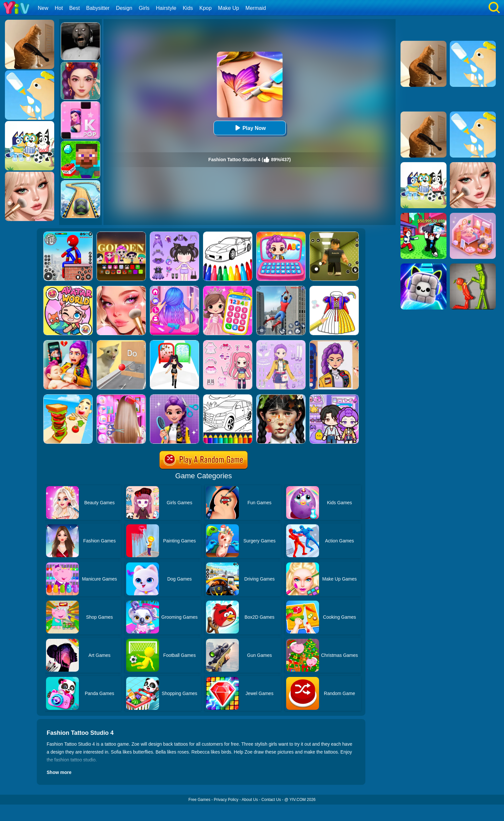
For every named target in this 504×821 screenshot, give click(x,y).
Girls (144, 8)
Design (124, 8)
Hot (59, 8)
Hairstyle (166, 8)
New (43, 8)
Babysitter (98, 8)
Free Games (199, 800)
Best (75, 8)
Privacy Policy (226, 800)
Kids (188, 8)
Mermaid (256, 8)
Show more (59, 772)
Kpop (206, 8)
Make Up (229, 8)
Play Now (250, 128)
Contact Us (271, 800)
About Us (250, 800)
